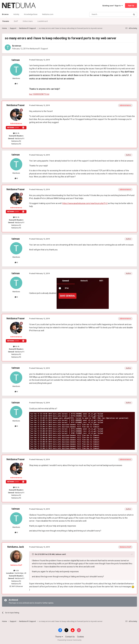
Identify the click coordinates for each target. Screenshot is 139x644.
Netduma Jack (16, 547)
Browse (5, 16)
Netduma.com (48, 14)
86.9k (16, 133)
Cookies (80, 637)
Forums (6, 21)
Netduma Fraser (16, 105)
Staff (16, 21)
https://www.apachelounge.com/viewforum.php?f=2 (85, 203)
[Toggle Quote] (33, 554)
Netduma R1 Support (39, 49)
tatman (18, 46)
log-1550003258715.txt (39, 94)
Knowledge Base (31, 14)
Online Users (28, 21)
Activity (16, 14)
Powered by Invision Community (69, 640)
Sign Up (131, 5)
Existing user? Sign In (113, 6)
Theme (59, 637)
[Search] (104, 14)
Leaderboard (43, 21)
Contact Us (70, 637)
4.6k (16, 571)
